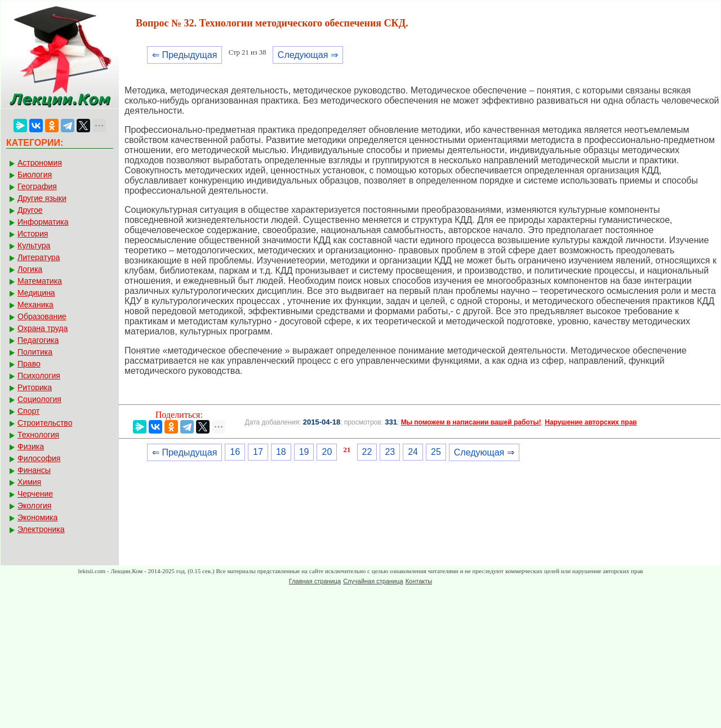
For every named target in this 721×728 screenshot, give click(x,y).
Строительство (45, 423)
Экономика (37, 517)
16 (235, 452)
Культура (34, 245)
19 (304, 452)
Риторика (35, 387)
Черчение (35, 494)
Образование (42, 316)
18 (281, 452)
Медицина (36, 293)
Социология (39, 399)
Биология (35, 175)
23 (390, 452)
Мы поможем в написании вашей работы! (471, 422)
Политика (35, 352)
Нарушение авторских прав (591, 422)
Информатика (43, 222)
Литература (39, 257)
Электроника (41, 529)
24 (413, 452)
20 (327, 452)
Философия (39, 458)
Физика (31, 446)
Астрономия (40, 163)
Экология (34, 506)
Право (29, 364)
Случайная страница (373, 581)
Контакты (419, 581)
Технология (38, 435)
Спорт (28, 411)
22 (367, 452)
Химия (29, 482)
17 (258, 452)
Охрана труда (43, 328)
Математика (40, 281)
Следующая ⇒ (308, 55)
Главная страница (315, 581)
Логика (30, 269)
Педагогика (38, 340)
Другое (30, 210)
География (37, 186)
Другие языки (42, 198)
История (33, 234)
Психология (39, 376)
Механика (35, 305)
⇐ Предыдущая (184, 55)
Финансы (34, 470)
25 (436, 452)
